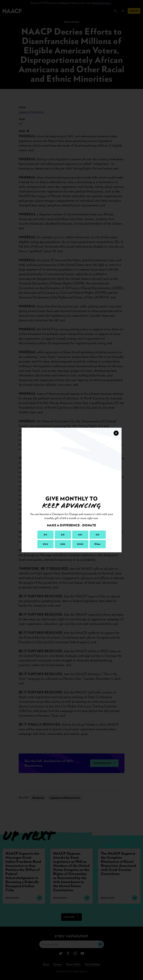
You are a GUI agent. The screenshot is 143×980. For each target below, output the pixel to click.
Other (98, 544)
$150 (45, 544)
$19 (45, 535)
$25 (63, 535)
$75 (98, 535)
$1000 (80, 544)
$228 (63, 544)
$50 (80, 535)
